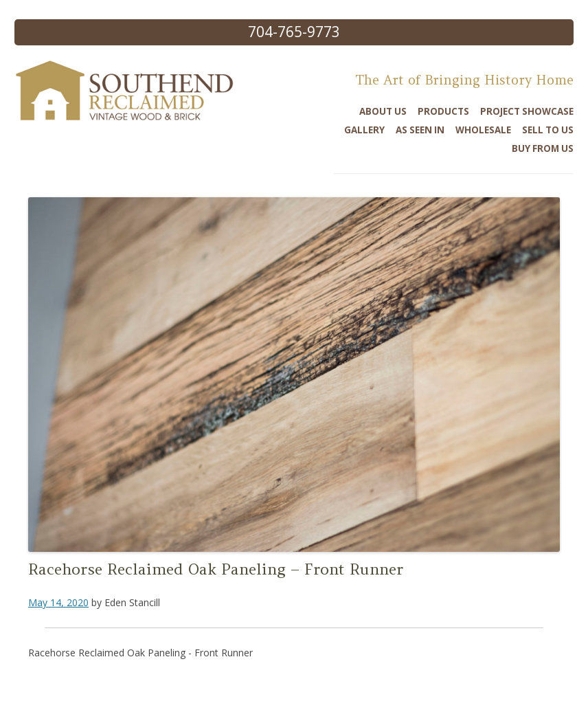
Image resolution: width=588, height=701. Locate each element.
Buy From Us (543, 148)
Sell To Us (548, 130)
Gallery (364, 130)
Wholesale (483, 130)
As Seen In (420, 130)
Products (443, 111)
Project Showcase (527, 111)
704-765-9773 (294, 32)
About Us (383, 111)
